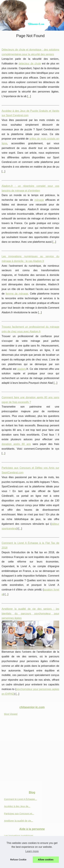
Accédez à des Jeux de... (17, 806)
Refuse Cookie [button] (18, 860)
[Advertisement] (32, 754)
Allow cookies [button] (46, 860)
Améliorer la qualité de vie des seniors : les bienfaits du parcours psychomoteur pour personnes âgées (30, 614)
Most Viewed (11, 714)
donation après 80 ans (16, 444)
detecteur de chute (30, 64)
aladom (21, 369)
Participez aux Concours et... (19, 814)
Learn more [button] (32, 851)
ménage (39, 200)
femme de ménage (17, 294)
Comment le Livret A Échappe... (20, 799)
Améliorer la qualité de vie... (19, 821)
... (29, 96)
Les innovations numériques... (20, 836)
